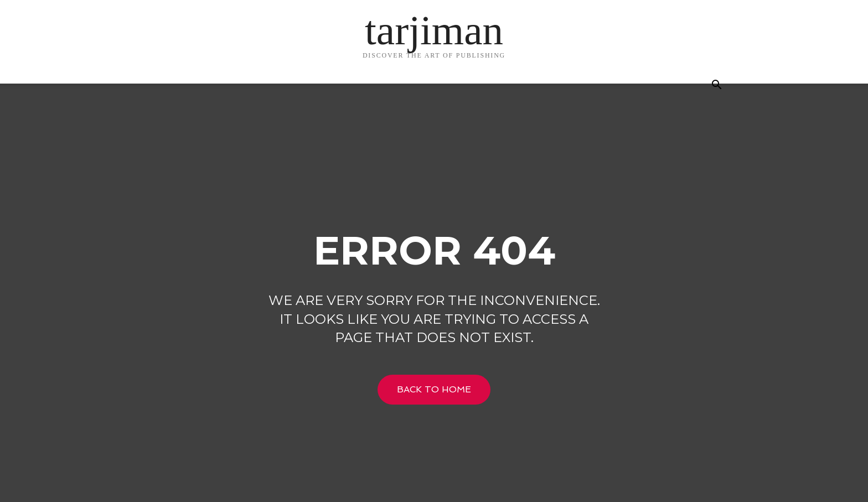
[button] (716, 86)
